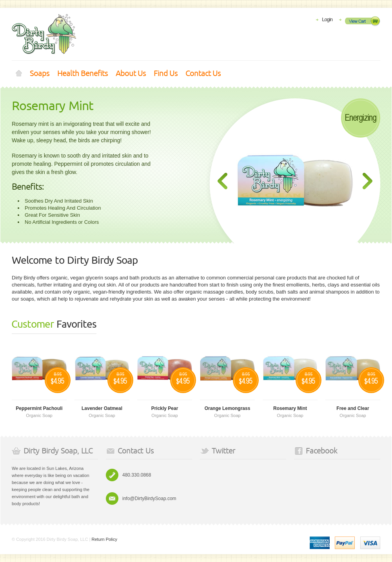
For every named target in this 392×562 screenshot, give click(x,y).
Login (327, 19)
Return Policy (104, 539)
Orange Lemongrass (228, 408)
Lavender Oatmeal (102, 408)
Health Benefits (83, 73)
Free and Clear (353, 408)
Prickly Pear (165, 408)
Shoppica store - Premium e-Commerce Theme (44, 34)
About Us (131, 73)
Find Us (166, 73)
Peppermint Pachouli (39, 408)
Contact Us (203, 73)
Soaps (40, 73)
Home (19, 74)
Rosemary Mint (53, 106)
